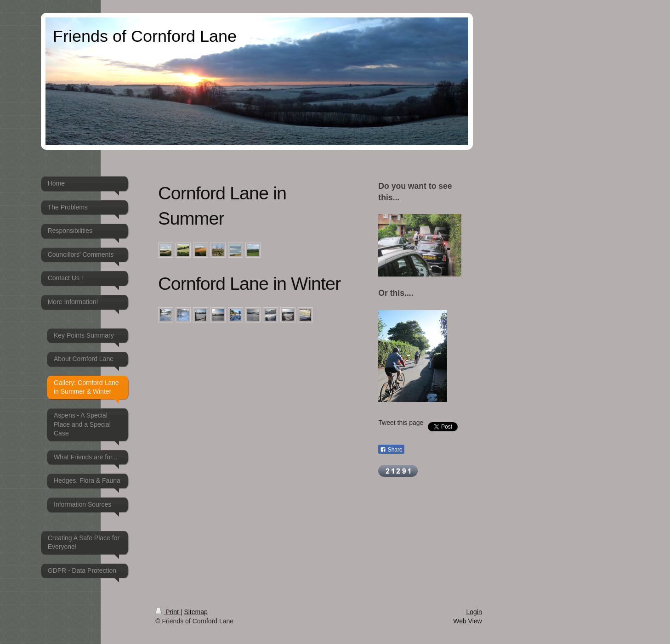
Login (474, 612)
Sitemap (196, 612)
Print (168, 612)
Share (391, 450)
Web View (468, 621)
